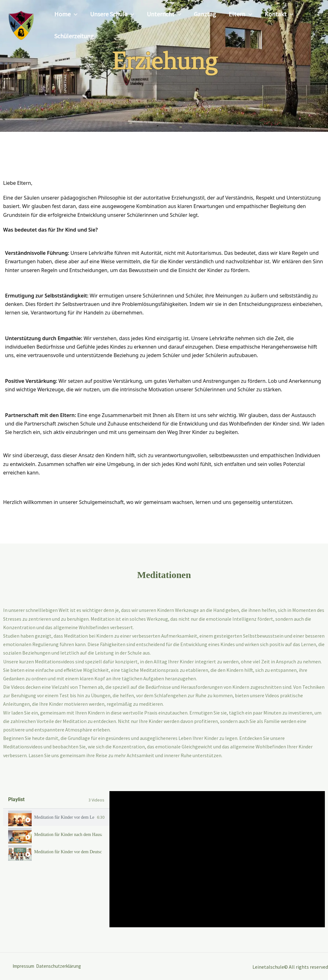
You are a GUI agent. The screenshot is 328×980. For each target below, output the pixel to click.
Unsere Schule (112, 14)
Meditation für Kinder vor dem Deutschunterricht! (68, 852)
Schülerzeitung (74, 36)
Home (66, 14)
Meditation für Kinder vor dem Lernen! (64, 817)
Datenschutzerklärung (66, 966)
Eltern (240, 14)
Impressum (25, 966)
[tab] (56, 817)
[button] (74, 14)
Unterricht (164, 14)
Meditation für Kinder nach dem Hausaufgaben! (68, 835)
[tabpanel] (217, 859)
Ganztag (205, 14)
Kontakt (279, 14)
